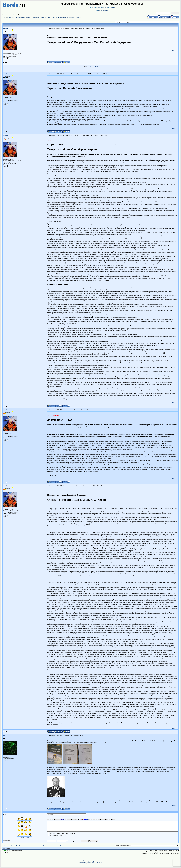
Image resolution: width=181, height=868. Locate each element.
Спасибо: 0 (174, 50)
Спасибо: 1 (174, 128)
